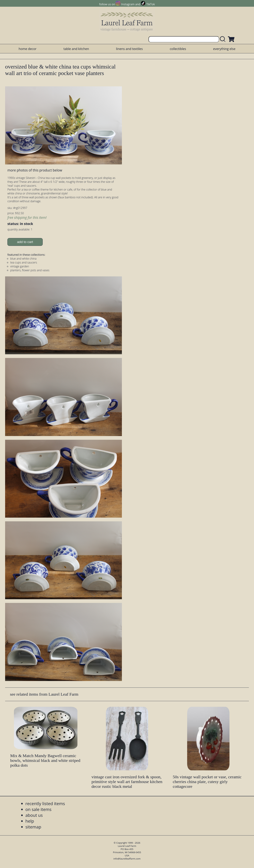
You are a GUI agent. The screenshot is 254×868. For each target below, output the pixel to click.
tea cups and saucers (24, 262)
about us (34, 815)
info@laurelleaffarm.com (127, 859)
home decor (27, 49)
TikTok (151, 4)
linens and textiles (129, 49)
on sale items (38, 809)
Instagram (128, 4)
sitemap (33, 827)
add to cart (25, 242)
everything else (224, 49)
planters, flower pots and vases (30, 270)
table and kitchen (76, 49)
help (30, 821)
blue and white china (23, 259)
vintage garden (20, 266)
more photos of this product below (35, 170)
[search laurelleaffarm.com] (223, 39)
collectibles (178, 49)
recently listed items (45, 803)
